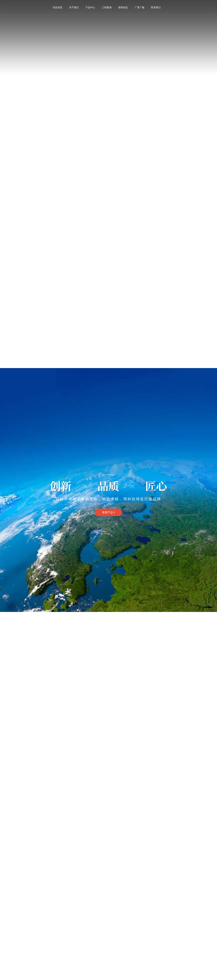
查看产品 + (108, 512)
